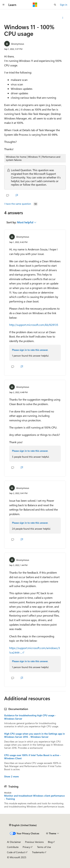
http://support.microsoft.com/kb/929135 (34, 325)
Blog (50, 842)
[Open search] (55, 5)
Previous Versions (34, 842)
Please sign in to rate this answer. (30, 350)
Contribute (13, 847)
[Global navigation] (3, 5)
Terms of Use (44, 847)
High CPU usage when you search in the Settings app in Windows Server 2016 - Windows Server (34, 735)
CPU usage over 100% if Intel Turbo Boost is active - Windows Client (32, 757)
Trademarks (38, 852)
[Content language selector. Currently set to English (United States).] (23, 825)
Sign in (64, 5)
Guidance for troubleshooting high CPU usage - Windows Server (30, 717)
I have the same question (18, 204)
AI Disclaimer (14, 842)
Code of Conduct (16, 852)
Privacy (26, 847)
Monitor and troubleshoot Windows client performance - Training (34, 797)
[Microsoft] (35, 5)
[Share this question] (63, 18)
